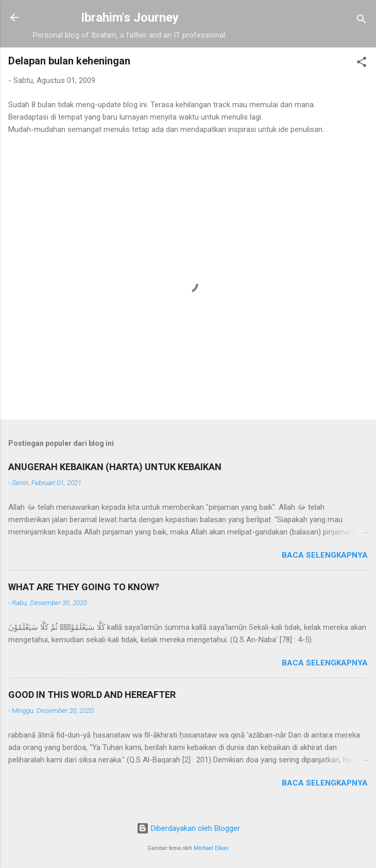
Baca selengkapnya (325, 555)
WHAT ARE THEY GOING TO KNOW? (84, 587)
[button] (362, 64)
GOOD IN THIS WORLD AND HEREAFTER (92, 695)
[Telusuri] (362, 21)
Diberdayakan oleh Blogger (188, 828)
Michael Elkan (211, 848)
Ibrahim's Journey (130, 18)
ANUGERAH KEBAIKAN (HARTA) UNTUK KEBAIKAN (115, 467)
